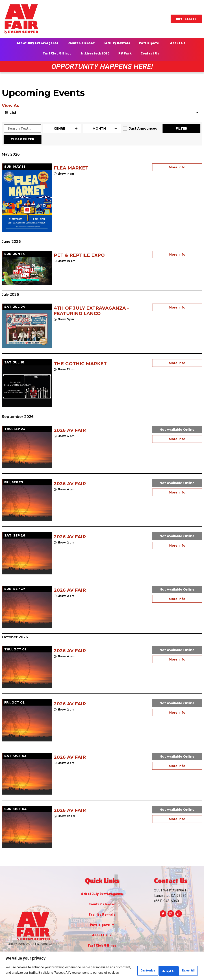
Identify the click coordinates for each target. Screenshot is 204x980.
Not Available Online (177, 430)
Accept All (184, 968)
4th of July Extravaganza (37, 43)
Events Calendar (81, 43)
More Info (177, 167)
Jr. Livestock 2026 (95, 53)
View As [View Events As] (10, 106)
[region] (102, 964)
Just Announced (143, 128)
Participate (150, 43)
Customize (126, 968)
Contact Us (151, 53)
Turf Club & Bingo (57, 53)
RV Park (125, 53)
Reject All (155, 968)
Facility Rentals (117, 43)
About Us (179, 43)
